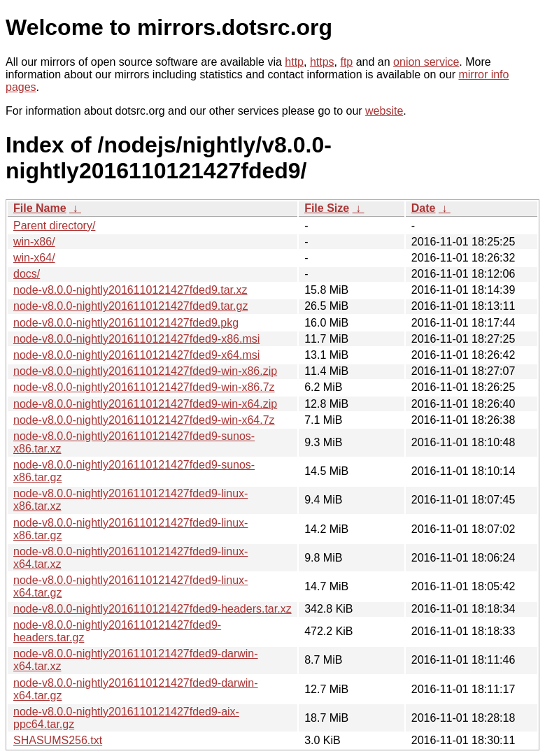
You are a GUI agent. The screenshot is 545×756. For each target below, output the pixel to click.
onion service (426, 62)
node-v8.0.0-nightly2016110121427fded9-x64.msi (136, 355)
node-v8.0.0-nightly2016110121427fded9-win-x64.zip (145, 404)
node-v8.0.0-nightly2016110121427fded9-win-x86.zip (145, 371)
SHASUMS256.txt (58, 740)
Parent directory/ (54, 226)
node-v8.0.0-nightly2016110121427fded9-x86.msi (136, 339)
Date (424, 208)
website (384, 111)
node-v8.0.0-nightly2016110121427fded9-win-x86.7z (144, 387)
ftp (346, 62)
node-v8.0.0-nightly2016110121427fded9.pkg (126, 323)
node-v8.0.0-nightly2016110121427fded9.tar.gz (130, 306)
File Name (40, 208)
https (322, 62)
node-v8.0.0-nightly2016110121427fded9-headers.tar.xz (153, 609)
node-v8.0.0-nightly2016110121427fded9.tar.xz (130, 290)
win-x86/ (34, 242)
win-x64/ (34, 258)
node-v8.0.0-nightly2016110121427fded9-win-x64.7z (144, 420)
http (294, 62)
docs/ (27, 274)
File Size (327, 208)
